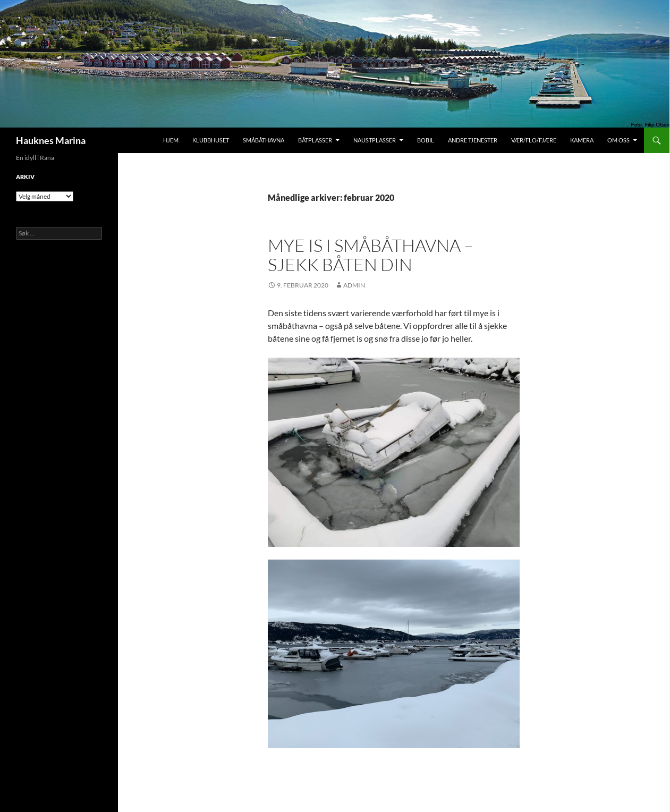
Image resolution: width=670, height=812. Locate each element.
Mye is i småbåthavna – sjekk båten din (371, 255)
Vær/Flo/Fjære (534, 140)
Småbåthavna (264, 140)
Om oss (618, 140)
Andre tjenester (473, 140)
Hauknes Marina (51, 140)
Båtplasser (315, 140)
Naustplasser (375, 140)
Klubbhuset (211, 140)
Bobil (426, 140)
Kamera (582, 140)
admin (354, 285)
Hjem (171, 140)
